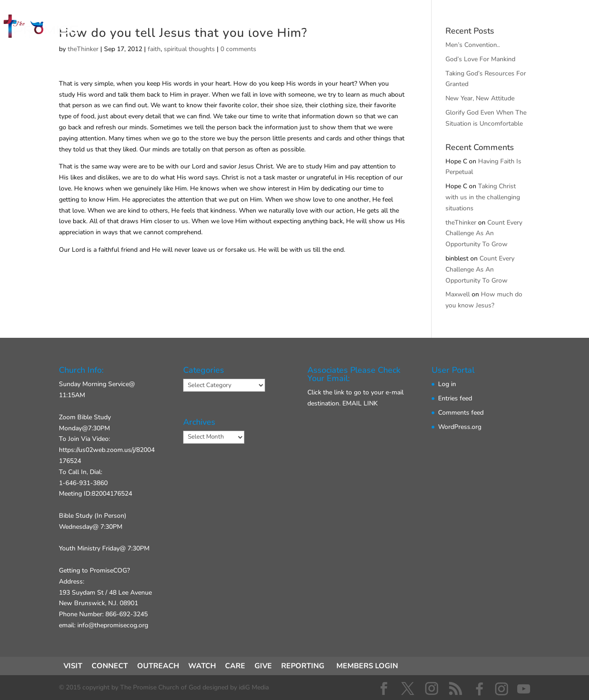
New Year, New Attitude (480, 98)
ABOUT (343, 29)
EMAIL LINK (360, 403)
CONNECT (253, 29)
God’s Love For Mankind (480, 59)
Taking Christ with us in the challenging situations (483, 197)
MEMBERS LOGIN (367, 666)
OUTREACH (158, 666)
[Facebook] (479, 689)
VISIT (202, 29)
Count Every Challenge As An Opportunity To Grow (484, 234)
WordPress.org (460, 427)
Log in (447, 384)
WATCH (202, 666)
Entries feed (455, 398)
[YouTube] (524, 689)
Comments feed (461, 413)
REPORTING (303, 666)
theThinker (461, 223)
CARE (235, 666)
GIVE (387, 29)
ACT (301, 29)
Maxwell (458, 294)
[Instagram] (502, 689)
